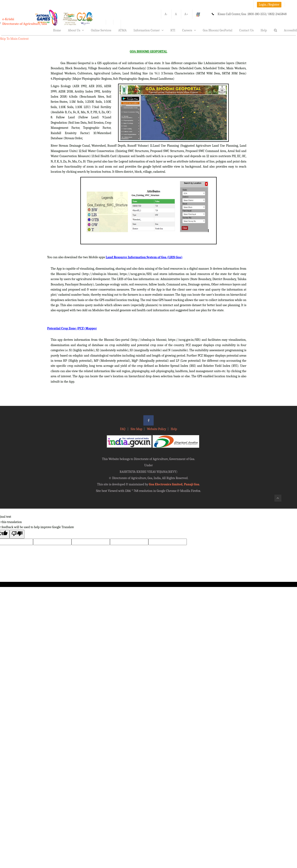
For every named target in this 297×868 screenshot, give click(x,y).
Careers (189, 30)
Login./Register (269, 5)
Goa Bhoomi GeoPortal (218, 30)
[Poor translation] (17, 534)
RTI (173, 30)
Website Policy (157, 429)
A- (166, 14)
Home (57, 30)
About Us (76, 30)
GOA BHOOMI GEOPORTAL (148, 51)
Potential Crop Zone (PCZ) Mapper (72, 328)
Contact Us (246, 30)
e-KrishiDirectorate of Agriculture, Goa (25, 22)
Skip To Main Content (14, 39)
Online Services (101, 30)
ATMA (122, 30)
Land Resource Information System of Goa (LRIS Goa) (144, 257)
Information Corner (148, 30)
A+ (186, 14)
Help (264, 30)
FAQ (123, 429)
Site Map (137, 429)
